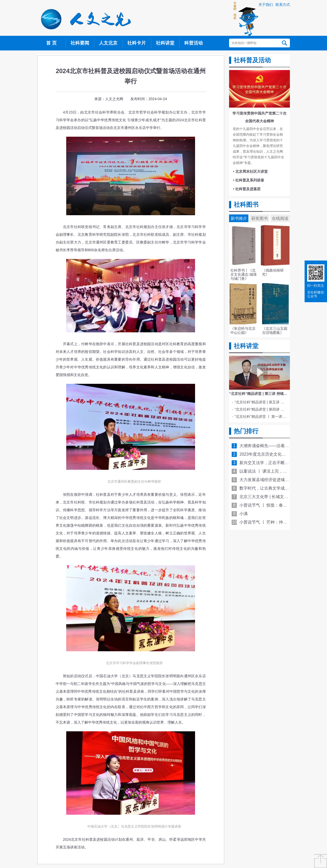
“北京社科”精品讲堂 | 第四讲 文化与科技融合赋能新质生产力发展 (260, 409)
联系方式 (283, 5)
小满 (244, 514)
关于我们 (266, 5)
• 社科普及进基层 (247, 189)
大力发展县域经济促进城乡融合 (268, 480)
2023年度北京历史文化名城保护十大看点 (277, 454)
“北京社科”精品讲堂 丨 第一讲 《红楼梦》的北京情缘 (260, 416)
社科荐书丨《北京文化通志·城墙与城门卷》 (244, 274)
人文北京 (108, 43)
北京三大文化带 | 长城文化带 (266, 497)
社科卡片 (137, 43)
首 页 (51, 43)
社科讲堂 (165, 43)
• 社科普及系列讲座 (249, 180)
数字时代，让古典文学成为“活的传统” (274, 488)
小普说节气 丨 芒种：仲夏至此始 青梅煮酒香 (280, 522)
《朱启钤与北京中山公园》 (243, 331)
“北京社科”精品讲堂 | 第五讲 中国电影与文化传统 (260, 402)
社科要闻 (80, 43)
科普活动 (194, 43)
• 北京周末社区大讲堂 (250, 171)
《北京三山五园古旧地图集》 (275, 331)
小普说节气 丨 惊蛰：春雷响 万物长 (272, 505)
